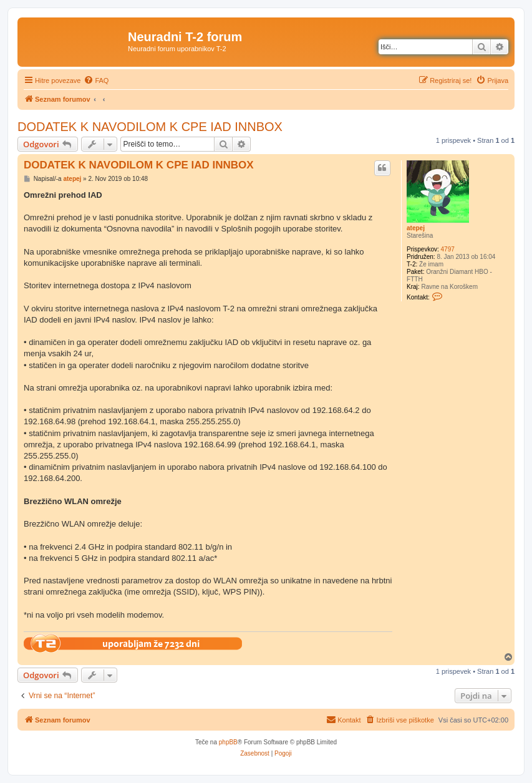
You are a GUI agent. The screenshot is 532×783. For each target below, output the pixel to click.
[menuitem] (96, 80)
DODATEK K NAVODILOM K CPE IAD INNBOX (150, 127)
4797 (448, 249)
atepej (416, 228)
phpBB (228, 742)
